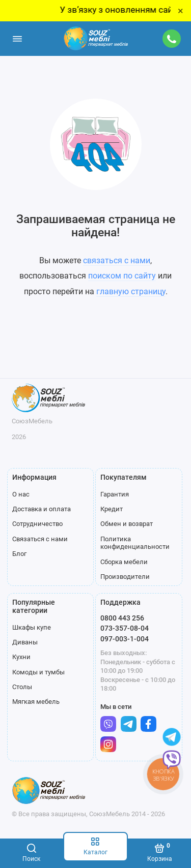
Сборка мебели (124, 562)
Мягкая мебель (36, 702)
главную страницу (131, 291)
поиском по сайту (122, 276)
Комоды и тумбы (38, 672)
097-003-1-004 (125, 639)
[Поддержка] (172, 39)
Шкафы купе (32, 627)
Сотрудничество (37, 524)
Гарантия (115, 494)
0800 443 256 (122, 618)
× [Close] (181, 11)
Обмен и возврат (127, 524)
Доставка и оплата (42, 509)
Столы (22, 687)
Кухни (21, 657)
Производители (125, 577)
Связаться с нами (40, 539)
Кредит (112, 509)
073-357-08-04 (125, 628)
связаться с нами (117, 260)
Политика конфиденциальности (135, 543)
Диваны (25, 642)
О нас (21, 494)
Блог (19, 554)
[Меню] (17, 39)
